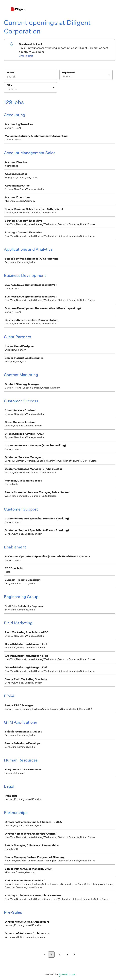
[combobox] (62, 77)
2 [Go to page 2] (59, 955)
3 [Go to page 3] (68, 955)
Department (69, 73)
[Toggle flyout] (109, 75)
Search (10, 73)
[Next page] (74, 955)
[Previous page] (45, 955)
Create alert (26, 56)
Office (10, 85)
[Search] (30, 77)
